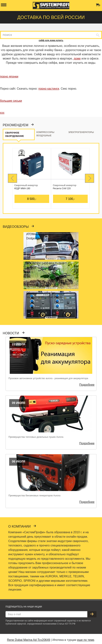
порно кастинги (49, 89)
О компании (21, 526)
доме (77, 59)
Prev (12, 178)
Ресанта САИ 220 (62, 188)
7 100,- (70, 199)
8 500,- (32, 199)
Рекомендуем (17, 125)
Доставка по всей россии (51, 17)
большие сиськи (11, 101)
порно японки (9, 77)
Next (90, 178)
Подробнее (87, 385)
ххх (2, 113)
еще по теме (86, 640)
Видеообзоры (18, 227)
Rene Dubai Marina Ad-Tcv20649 (29, 640)
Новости (13, 333)
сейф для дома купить (51, 40)
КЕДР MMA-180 (22, 188)
